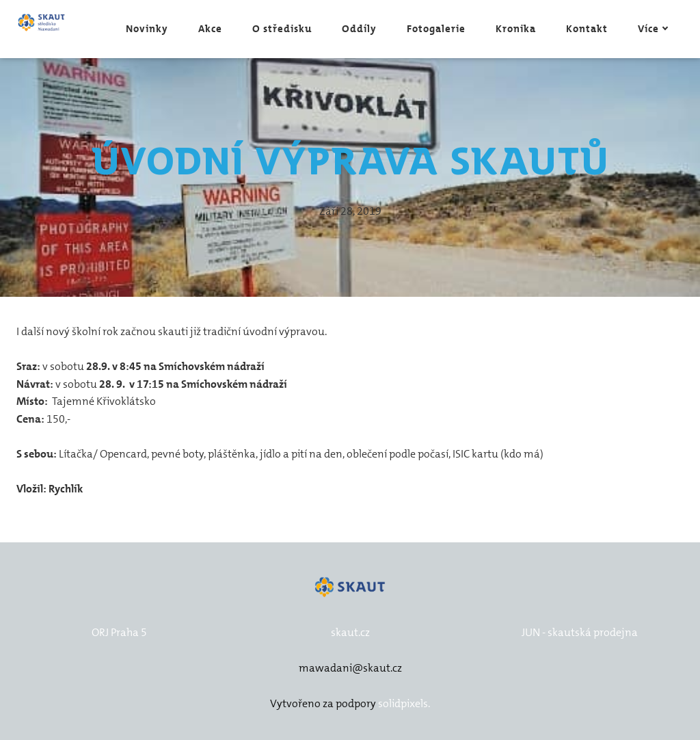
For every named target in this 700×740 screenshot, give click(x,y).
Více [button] (653, 29)
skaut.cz (350, 632)
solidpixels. (404, 703)
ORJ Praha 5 (119, 632)
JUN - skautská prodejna (580, 632)
